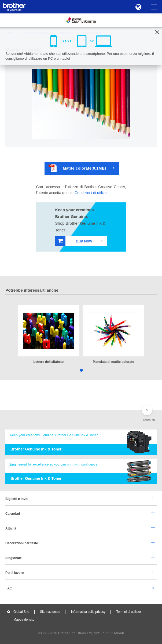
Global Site (21, 612)
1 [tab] (81, 370)
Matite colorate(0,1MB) (77, 168)
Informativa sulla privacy (88, 612)
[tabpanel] (49, 335)
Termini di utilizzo (129, 612)
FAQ (9, 588)
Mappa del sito (24, 620)
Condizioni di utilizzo (92, 193)
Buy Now (75, 241)
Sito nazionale (50, 612)
